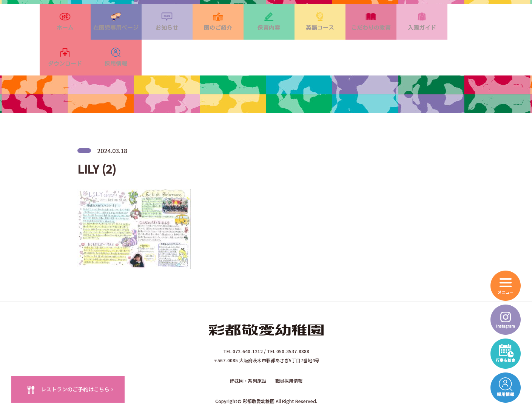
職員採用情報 (289, 355)
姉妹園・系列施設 (248, 355)
